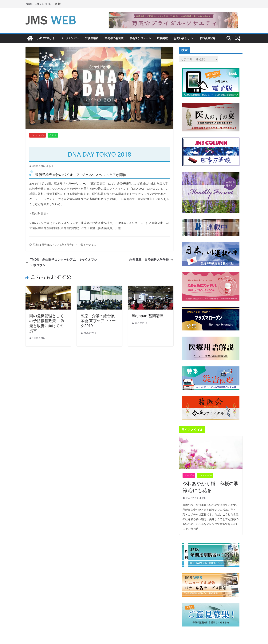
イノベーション (37, 135)
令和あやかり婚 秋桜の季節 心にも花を (210, 487)
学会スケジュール (140, 38)
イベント (53, 135)
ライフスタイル (205, 475)
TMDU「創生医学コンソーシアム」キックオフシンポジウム (61, 262)
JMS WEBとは (46, 38)
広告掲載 (162, 38)
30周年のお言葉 (114, 38)
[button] (192, 38)
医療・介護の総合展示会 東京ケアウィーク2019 (98, 321)
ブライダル (189, 475)
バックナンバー (70, 38)
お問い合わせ (182, 38)
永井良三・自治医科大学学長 (151, 260)
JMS (51, 166)
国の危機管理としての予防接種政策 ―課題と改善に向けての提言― (47, 323)
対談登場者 (92, 38)
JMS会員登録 (208, 38)
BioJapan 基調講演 (148, 316)
